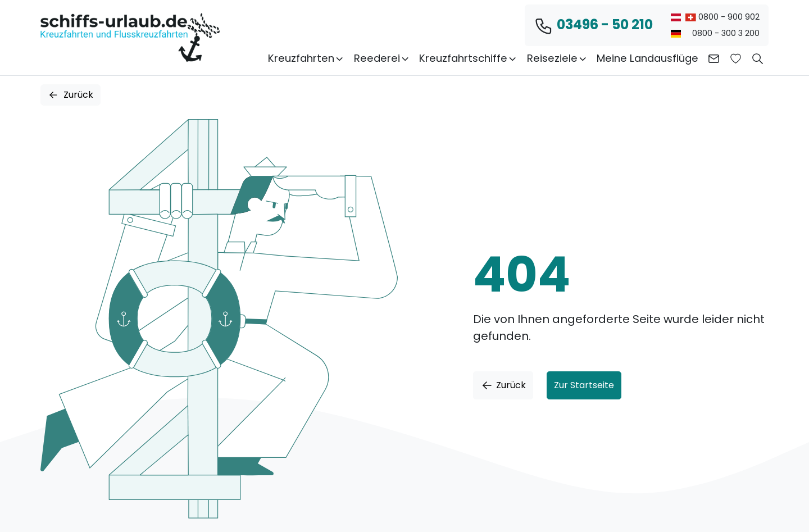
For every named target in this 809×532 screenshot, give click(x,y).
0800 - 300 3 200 (715, 33)
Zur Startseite (584, 385)
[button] (758, 58)
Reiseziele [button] (557, 58)
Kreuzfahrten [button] (306, 58)
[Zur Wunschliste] (736, 58)
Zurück (71, 95)
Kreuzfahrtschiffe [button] (468, 58)
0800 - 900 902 (715, 17)
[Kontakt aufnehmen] (714, 58)
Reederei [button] (382, 58)
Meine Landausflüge (647, 58)
